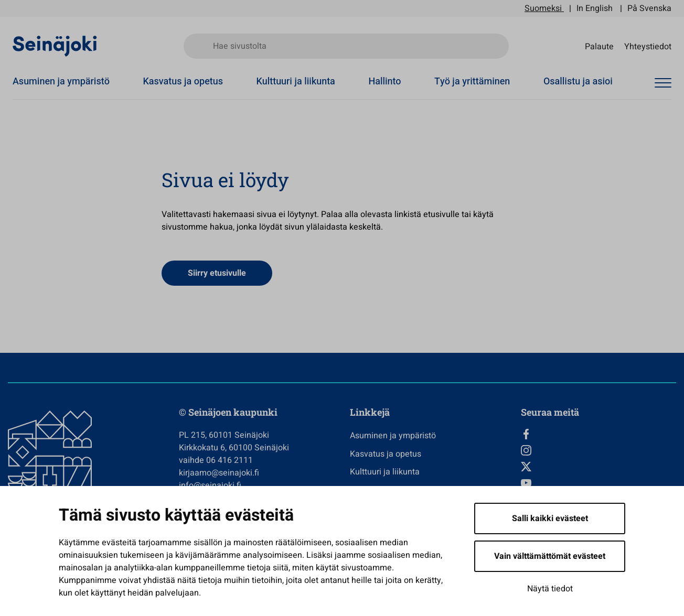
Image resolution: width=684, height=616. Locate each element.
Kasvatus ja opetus (183, 82)
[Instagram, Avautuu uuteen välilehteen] (598, 450)
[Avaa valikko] (663, 83)
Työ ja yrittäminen (472, 82)
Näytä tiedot (550, 589)
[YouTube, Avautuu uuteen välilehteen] (598, 483)
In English (595, 8)
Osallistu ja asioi (578, 82)
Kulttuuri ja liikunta (296, 82)
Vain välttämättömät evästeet (550, 556)
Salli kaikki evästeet (550, 518)
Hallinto (384, 82)
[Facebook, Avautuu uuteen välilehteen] (598, 434)
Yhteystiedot (648, 46)
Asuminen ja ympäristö (61, 82)
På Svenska (649, 8)
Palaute (599, 46)
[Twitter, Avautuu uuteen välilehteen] (598, 467)
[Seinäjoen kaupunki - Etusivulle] (55, 46)
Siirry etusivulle (217, 273)
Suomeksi (543, 8)
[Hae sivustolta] (346, 46)
